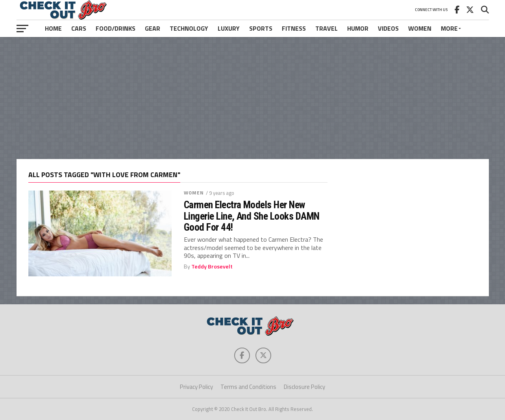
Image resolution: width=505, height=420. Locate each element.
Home (53, 28)
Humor (358, 28)
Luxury (229, 28)
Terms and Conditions (248, 387)
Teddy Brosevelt (212, 266)
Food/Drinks (116, 28)
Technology (189, 28)
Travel (326, 28)
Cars (79, 28)
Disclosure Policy (304, 387)
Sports (261, 28)
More (449, 28)
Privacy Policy (196, 387)
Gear (153, 28)
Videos (388, 28)
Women (420, 28)
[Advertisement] (253, 98)
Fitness (294, 28)
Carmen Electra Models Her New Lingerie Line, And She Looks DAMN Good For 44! (252, 216)
